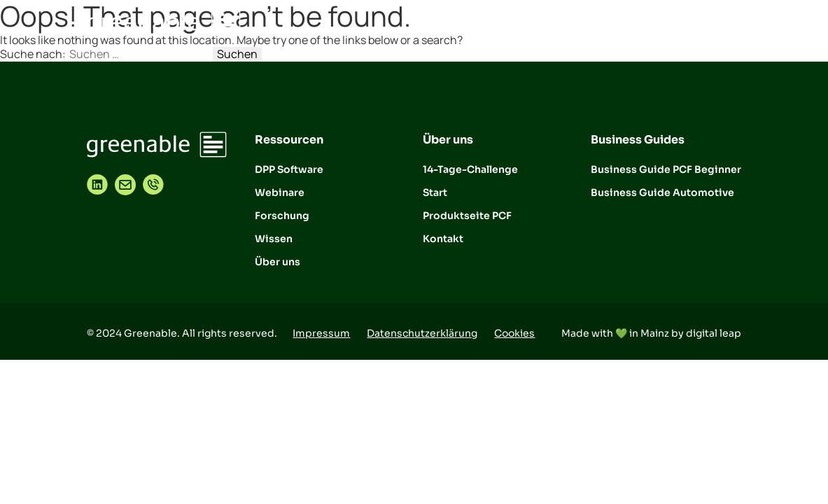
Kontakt (443, 239)
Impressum (321, 333)
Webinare (280, 192)
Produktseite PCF (467, 216)
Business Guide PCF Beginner (666, 169)
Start (435, 192)
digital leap (714, 333)
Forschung (282, 216)
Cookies (514, 333)
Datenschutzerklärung (422, 333)
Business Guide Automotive (662, 192)
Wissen (274, 239)
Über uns (278, 262)
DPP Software (289, 169)
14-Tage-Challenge (470, 169)
